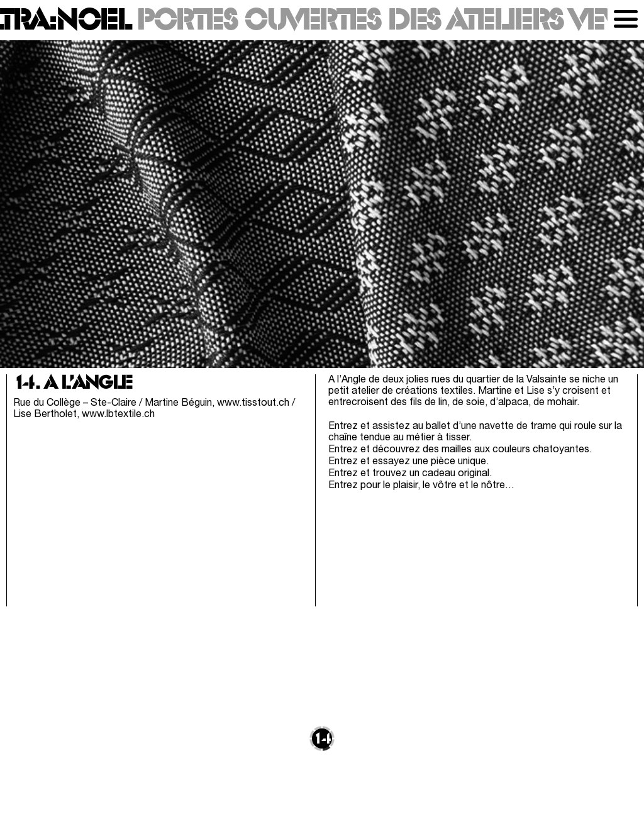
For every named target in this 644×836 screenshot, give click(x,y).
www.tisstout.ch (253, 403)
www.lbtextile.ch (118, 415)
